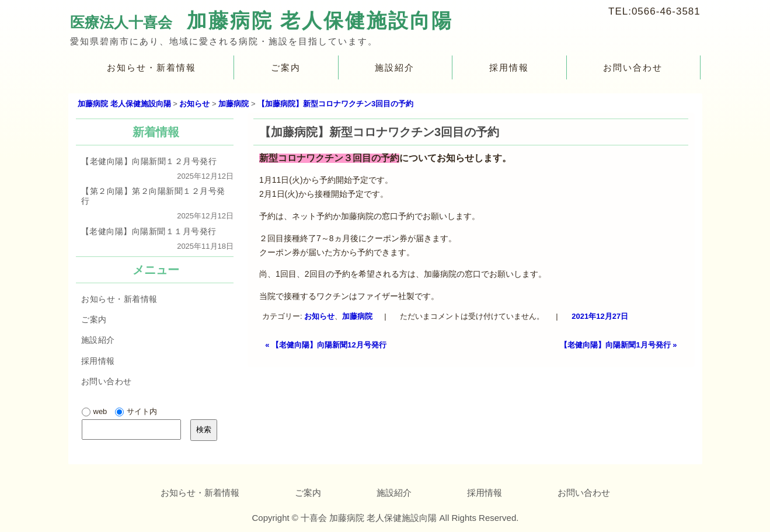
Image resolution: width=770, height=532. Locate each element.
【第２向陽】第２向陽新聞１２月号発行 (153, 196)
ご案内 (285, 67)
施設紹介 (395, 67)
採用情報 (509, 67)
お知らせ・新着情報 (151, 67)
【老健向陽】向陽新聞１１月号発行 (148, 231)
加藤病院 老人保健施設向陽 (319, 20)
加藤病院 (358, 316)
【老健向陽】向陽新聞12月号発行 (325, 345)
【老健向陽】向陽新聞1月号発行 (618, 345)
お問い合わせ (633, 67)
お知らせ (320, 316)
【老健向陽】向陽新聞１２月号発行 (149, 161)
